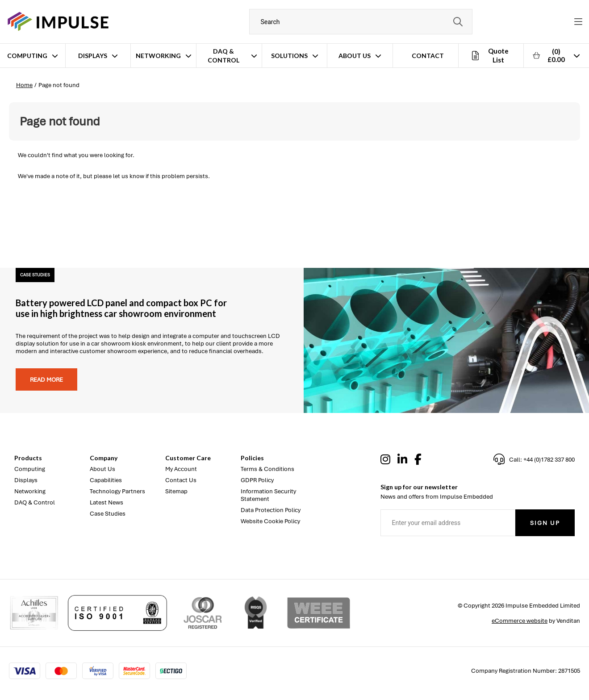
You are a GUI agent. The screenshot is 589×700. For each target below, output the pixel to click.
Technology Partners (117, 491)
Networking (158, 56)
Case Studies (108, 514)
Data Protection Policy (271, 510)
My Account (181, 469)
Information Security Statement (268, 495)
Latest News (107, 502)
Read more (46, 380)
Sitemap (176, 491)
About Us (355, 56)
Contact (428, 56)
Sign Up (545, 523)
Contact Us (181, 480)
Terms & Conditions (267, 469)
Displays (93, 56)
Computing (27, 56)
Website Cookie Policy (270, 521)
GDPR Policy (257, 480)
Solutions (289, 56)
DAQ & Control (223, 56)
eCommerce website (520, 621)
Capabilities (106, 480)
